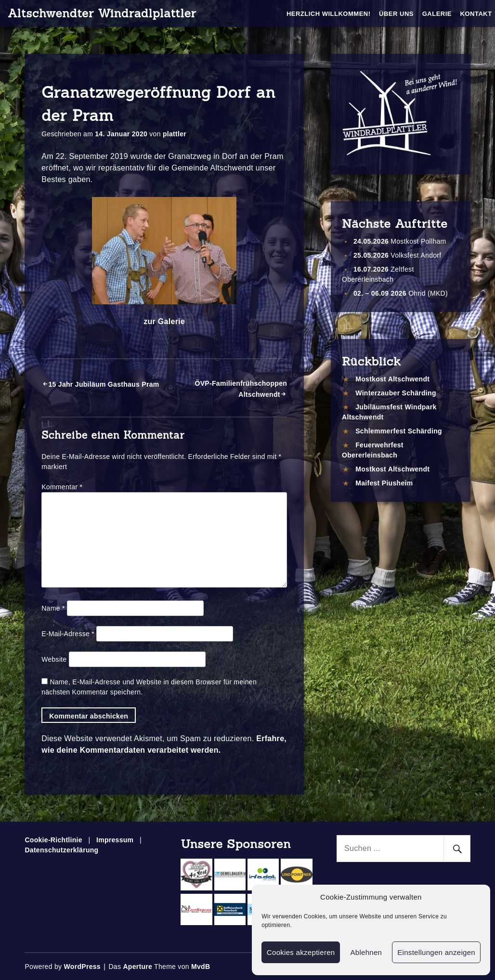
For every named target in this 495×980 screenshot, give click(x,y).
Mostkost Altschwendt (392, 379)
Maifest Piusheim (384, 483)
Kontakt (476, 14)
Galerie (437, 14)
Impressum (115, 840)
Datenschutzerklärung (61, 850)
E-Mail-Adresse (68, 634)
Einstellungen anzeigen (436, 952)
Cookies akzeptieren (301, 952)
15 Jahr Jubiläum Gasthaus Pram (104, 384)
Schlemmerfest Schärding (399, 431)
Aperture (137, 967)
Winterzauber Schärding (396, 393)
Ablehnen (366, 952)
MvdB (201, 967)
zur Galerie (164, 321)
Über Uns (396, 14)
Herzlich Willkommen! (329, 14)
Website (54, 659)
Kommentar (62, 487)
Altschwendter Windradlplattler (102, 13)
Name (53, 608)
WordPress (82, 967)
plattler (175, 134)
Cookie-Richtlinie (53, 840)
